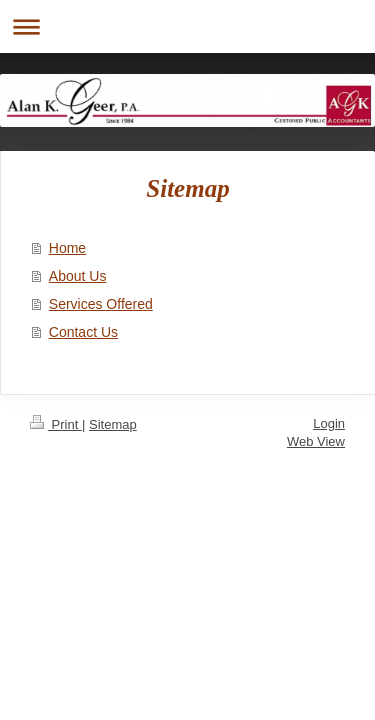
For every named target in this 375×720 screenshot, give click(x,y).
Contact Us (83, 332)
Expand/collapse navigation (187, 26)
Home (67, 248)
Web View (316, 441)
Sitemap (113, 424)
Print (56, 424)
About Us (78, 276)
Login (329, 423)
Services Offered (101, 304)
